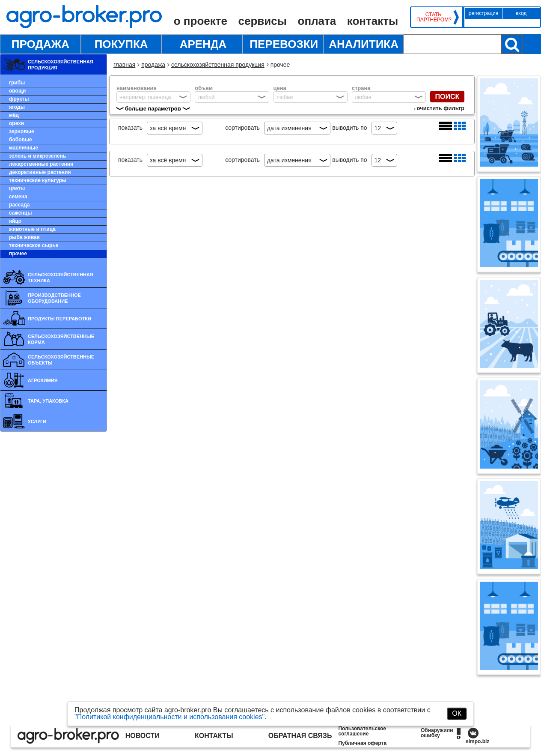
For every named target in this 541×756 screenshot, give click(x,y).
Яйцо (15, 221)
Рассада (19, 205)
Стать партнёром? (433, 17)
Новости (143, 736)
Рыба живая (24, 237)
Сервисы (263, 21)
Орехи (16, 123)
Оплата (317, 21)
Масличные (24, 148)
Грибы (17, 83)
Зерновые (22, 131)
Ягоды (17, 107)
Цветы (17, 188)
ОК (457, 713)
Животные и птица (32, 229)
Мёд (14, 115)
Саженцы (20, 213)
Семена (18, 197)
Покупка (121, 44)
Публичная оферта (362, 743)
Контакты (373, 21)
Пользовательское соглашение (362, 731)
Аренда (203, 44)
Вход (521, 13)
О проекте (201, 21)
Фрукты (19, 99)
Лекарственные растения (41, 164)
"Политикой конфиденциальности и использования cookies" (169, 717)
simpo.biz (477, 741)
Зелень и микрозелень (37, 156)
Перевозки (284, 44)
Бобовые (21, 140)
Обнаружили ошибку (437, 733)
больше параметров (153, 109)
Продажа (40, 44)
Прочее (18, 254)
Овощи (17, 91)
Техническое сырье (34, 245)
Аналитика (364, 44)
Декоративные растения (40, 172)
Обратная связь (300, 736)
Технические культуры (38, 180)
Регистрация (483, 13)
